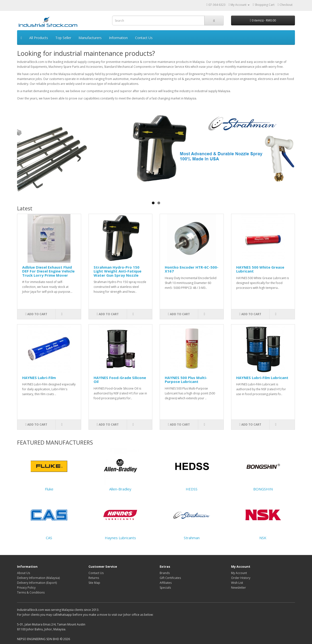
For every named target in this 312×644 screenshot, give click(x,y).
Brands (165, 573)
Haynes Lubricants (120, 538)
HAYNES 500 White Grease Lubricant (260, 269)
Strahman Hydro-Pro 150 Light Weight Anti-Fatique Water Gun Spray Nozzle (117, 271)
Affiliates (166, 583)
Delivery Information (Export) (37, 583)
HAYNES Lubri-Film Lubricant (262, 378)
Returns (94, 578)
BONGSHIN (263, 489)
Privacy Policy (26, 588)
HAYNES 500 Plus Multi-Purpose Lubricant (186, 380)
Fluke (49, 489)
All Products (39, 38)
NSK (263, 538)
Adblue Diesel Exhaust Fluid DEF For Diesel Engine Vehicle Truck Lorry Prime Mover (48, 271)
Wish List (237, 583)
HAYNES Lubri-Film (39, 378)
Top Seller (63, 38)
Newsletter (239, 588)
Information (118, 38)
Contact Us (144, 38)
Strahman (192, 538)
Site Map (94, 583)
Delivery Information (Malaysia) (38, 578)
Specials (165, 588)
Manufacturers (90, 38)
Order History (241, 578)
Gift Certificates (170, 578)
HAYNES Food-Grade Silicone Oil (120, 380)
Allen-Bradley (120, 489)
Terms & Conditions (31, 592)
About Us (24, 573)
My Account (239, 573)
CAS (49, 538)
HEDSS (192, 489)
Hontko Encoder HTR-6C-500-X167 (192, 269)
